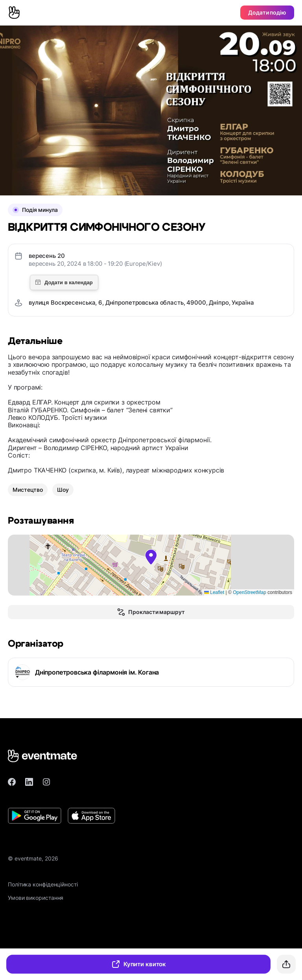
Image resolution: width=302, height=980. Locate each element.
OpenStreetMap (250, 592)
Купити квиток (138, 964)
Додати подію (267, 12)
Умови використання (36, 898)
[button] (151, 557)
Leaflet (214, 592)
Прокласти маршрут (151, 612)
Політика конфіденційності (43, 884)
